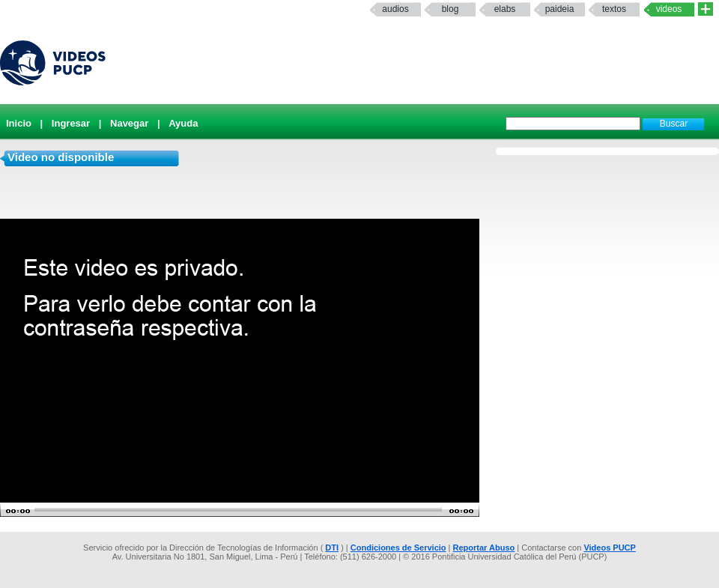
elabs (505, 9)
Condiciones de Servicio (398, 548)
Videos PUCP (610, 548)
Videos (669, 9)
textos (614, 9)
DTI (332, 548)
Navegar (129, 123)
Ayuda (183, 123)
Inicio (19, 123)
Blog (450, 9)
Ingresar (71, 123)
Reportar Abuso (484, 548)
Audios (395, 9)
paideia (560, 9)
